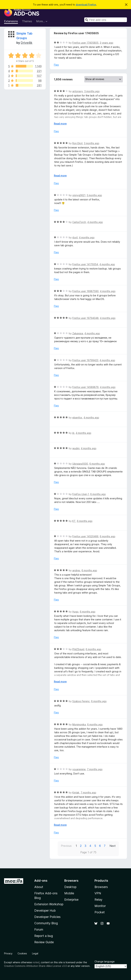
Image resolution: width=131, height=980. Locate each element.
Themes (27, 21)
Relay (98, 900)
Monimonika (79, 724)
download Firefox (86, 5)
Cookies (22, 953)
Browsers (101, 887)
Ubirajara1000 (80, 464)
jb (73, 433)
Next (113, 846)
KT (74, 521)
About (39, 887)
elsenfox (77, 417)
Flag (56, 65)
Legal (35, 953)
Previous (66, 846)
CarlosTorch (79, 222)
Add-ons (41, 881)
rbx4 (75, 237)
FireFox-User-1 (81, 494)
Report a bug (44, 936)
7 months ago (95, 769)
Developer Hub (45, 910)
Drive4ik (27, 43)
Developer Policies (47, 917)
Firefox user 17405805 (85, 43)
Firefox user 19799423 (85, 360)
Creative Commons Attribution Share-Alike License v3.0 (35, 966)
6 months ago (97, 464)
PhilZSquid (78, 649)
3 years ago (107, 43)
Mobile (69, 893)
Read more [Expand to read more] (60, 124)
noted (36, 962)
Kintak (76, 792)
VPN (98, 893)
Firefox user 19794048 (85, 318)
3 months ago (92, 91)
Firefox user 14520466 (85, 536)
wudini (76, 448)
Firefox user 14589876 (85, 387)
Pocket (100, 912)
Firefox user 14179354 (85, 264)
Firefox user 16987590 (85, 291)
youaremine (79, 769)
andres (76, 570)
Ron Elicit (77, 143)
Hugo (75, 612)
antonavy (78, 91)
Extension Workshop (49, 904)
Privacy (8, 953)
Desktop (70, 887)
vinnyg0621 (79, 195)
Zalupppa (78, 333)
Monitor (100, 906)
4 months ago (95, 222)
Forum (39, 929)
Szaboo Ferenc (81, 701)
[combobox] (106, 20)
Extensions (11, 21)
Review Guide (44, 942)
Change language (105, 961)
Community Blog (46, 923)
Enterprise (71, 900)
